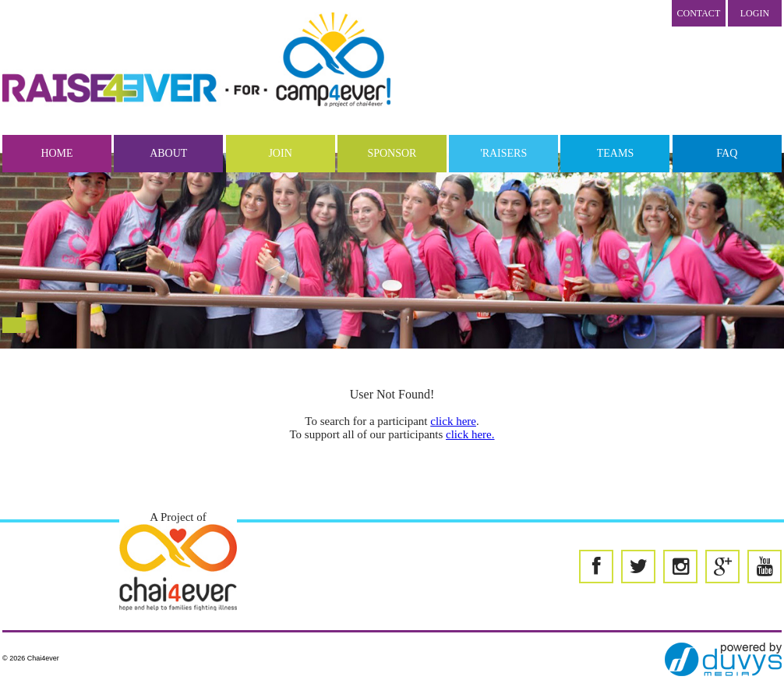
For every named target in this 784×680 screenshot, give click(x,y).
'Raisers (503, 153)
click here (453, 421)
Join (280, 153)
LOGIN (755, 13)
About (168, 153)
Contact (699, 13)
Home (57, 153)
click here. (470, 434)
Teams (615, 153)
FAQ (727, 153)
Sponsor (392, 153)
